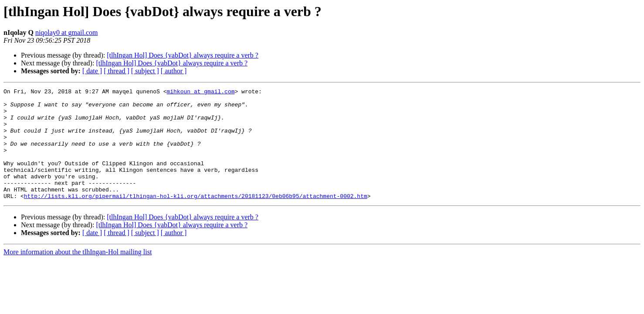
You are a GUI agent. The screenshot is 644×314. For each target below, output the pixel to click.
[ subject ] (145, 71)
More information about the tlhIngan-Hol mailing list (78, 274)
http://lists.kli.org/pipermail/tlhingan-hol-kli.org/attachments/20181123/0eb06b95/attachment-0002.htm (196, 218)
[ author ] (174, 71)
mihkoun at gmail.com (200, 92)
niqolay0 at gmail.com (67, 32)
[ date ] (92, 71)
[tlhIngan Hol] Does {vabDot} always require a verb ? (183, 55)
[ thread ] (117, 71)
